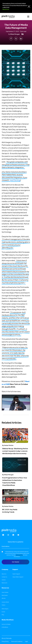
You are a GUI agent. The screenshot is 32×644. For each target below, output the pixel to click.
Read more (6, 9)
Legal (26, 641)
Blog (3, 615)
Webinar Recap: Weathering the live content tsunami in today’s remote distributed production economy (15, 451)
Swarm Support (16, 574)
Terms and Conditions (17, 641)
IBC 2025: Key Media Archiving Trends (10, 511)
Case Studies (5, 592)
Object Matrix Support (18, 577)
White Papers (5, 609)
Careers (4, 580)
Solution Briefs (5, 602)
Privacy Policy (5, 641)
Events (3, 612)
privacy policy (19, 555)
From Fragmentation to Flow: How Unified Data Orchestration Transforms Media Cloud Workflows (15, 481)
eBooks (4, 598)
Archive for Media (6, 624)
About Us (4, 574)
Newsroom (4, 583)
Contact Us (4, 577)
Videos (3, 605)
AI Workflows (5, 627)
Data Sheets (5, 595)
